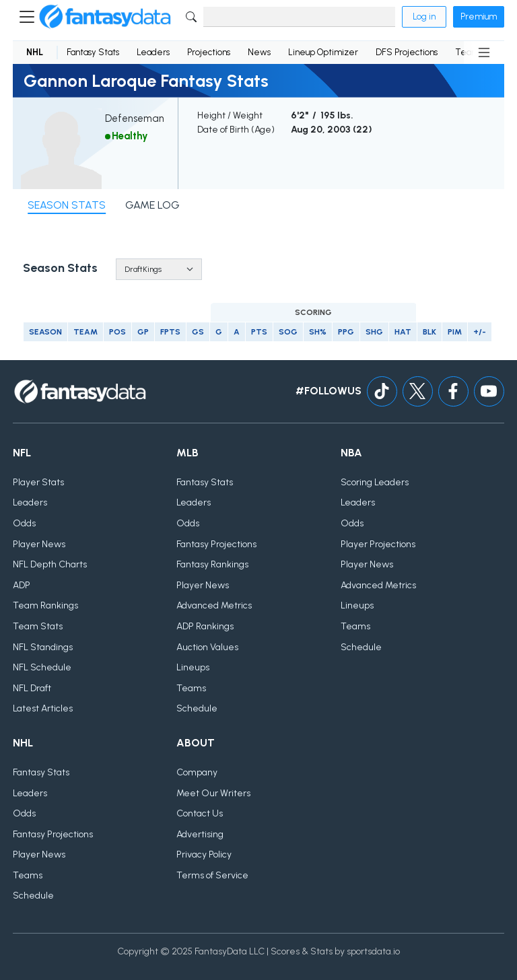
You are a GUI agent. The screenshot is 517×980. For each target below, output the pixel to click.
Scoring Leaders (375, 482)
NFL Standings (43, 647)
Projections (209, 52)
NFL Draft (32, 688)
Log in (424, 16)
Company (197, 772)
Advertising (200, 834)
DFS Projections (407, 52)
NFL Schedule (42, 667)
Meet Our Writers (213, 793)
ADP (22, 585)
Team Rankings (45, 605)
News (259, 52)
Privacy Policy (204, 854)
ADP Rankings (205, 626)
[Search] (299, 17)
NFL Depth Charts (50, 564)
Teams (191, 688)
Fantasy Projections (216, 544)
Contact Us (200, 813)
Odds (24, 523)
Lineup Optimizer (323, 52)
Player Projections (378, 544)
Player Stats (38, 482)
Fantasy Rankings (212, 564)
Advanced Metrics (214, 605)
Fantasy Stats (93, 52)
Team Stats (38, 626)
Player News (39, 544)
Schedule (197, 708)
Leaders (153, 52)
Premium (479, 16)
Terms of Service (212, 875)
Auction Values (207, 647)
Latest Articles (43, 708)
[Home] (105, 17)
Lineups (193, 667)
